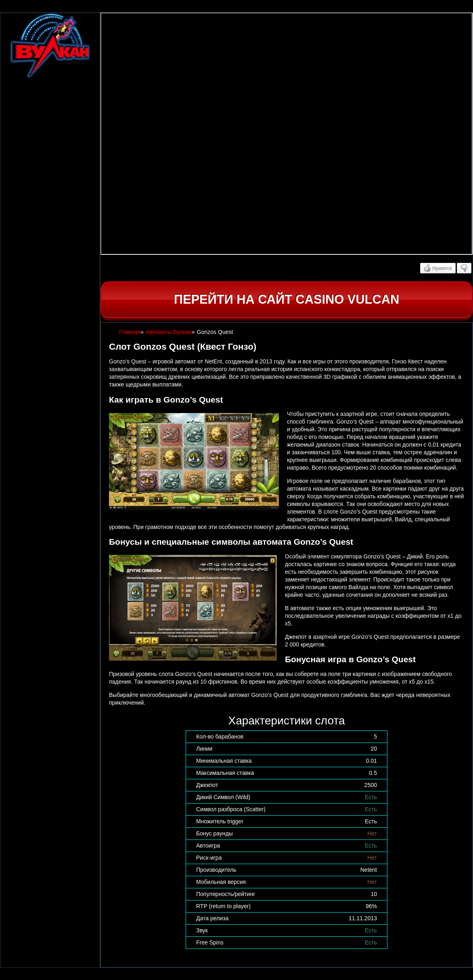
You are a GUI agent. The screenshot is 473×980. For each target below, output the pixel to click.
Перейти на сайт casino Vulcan (287, 299)
